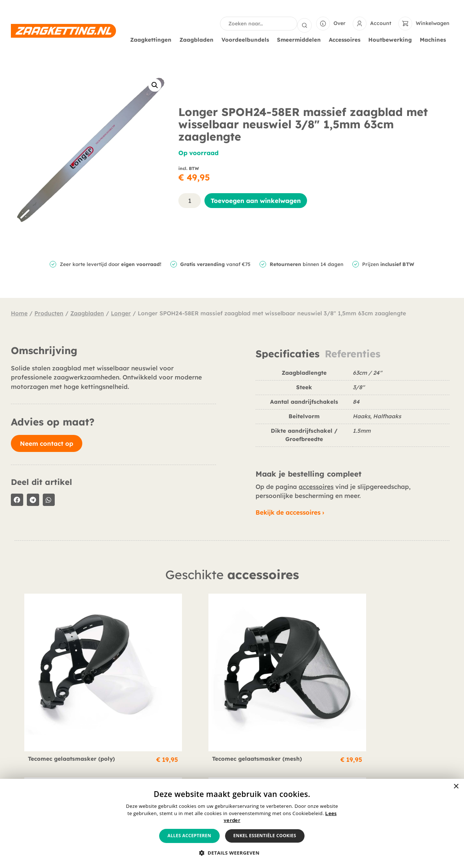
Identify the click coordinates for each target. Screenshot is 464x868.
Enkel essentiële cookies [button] (265, 836)
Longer (121, 312)
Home (19, 312)
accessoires (316, 486)
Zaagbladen (198, 39)
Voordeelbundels (247, 39)
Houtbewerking (392, 39)
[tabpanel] (353, 410)
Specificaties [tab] (287, 353)
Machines (435, 39)
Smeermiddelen (301, 39)
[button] (155, 84)
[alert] (232, 823)
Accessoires (346, 39)
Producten (49, 312)
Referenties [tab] (353, 353)
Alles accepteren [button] (189, 836)
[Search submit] (304, 23)
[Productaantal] (190, 200)
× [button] (456, 787)
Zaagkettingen (153, 39)
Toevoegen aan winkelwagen (256, 200)
